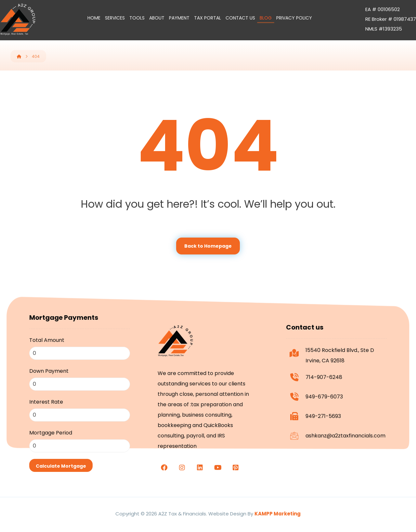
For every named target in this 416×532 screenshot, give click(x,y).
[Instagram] (182, 468)
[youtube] (218, 468)
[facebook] (164, 468)
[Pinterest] (236, 468)
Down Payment (49, 371)
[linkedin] (200, 468)
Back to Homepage (208, 246)
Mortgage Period (51, 433)
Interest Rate (46, 402)
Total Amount (47, 340)
